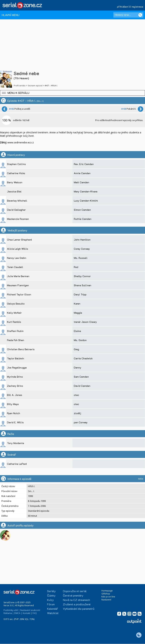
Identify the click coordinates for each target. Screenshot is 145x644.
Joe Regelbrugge (17, 368)
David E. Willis (15, 422)
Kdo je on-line (108, 597)
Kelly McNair (14, 313)
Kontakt (26, 613)
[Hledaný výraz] (128, 15)
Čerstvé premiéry (73, 595)
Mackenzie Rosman (18, 219)
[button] (72, 93)
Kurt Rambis (14, 322)
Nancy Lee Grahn (17, 258)
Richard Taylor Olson (19, 294)
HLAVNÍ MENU (11, 15)
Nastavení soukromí (30, 610)
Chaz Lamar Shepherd (19, 240)
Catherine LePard (17, 464)
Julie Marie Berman (18, 276)
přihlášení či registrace (130, 7)
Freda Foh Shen (16, 340)
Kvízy (50, 600)
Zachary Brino (15, 386)
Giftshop (106, 594)
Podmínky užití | (12, 610)
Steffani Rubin (15, 331)
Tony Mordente (16, 443)
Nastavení (106, 600)
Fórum (51, 604)
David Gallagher (16, 210)
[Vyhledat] (140, 15)
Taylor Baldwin (16, 358)
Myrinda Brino (15, 377)
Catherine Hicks (16, 173)
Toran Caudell (15, 267)
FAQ (35, 613)
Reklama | (9, 613)
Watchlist (53, 613)
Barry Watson (15, 182)
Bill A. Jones (15, 395)
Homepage (107, 591)
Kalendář (52, 609)
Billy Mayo (13, 404)
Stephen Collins (16, 164)
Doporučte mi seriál (75, 591)
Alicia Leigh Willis (18, 249)
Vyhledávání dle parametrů (79, 609)
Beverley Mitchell (17, 201)
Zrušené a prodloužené (77, 604)
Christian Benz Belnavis (21, 349)
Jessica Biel (14, 191)
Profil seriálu (20, 85)
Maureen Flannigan (18, 285)
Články (51, 595)
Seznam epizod (35, 85)
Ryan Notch (14, 413)
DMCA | (18, 613)
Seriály (51, 591)
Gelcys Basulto (16, 304)
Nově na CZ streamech (76, 600)
